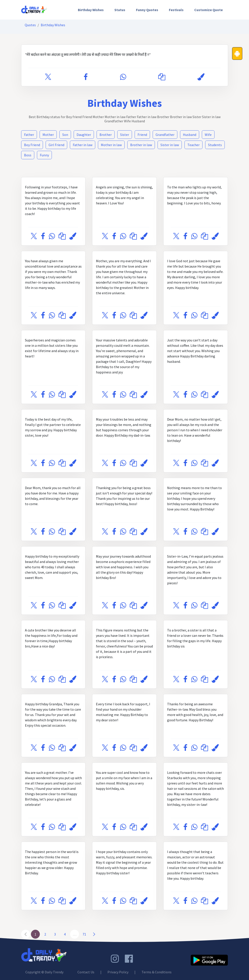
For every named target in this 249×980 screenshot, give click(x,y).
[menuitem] (91, 10)
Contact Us (86, 972)
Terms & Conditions (157, 972)
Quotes (30, 25)
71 (84, 934)
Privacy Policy (118, 972)
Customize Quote (209, 10)
